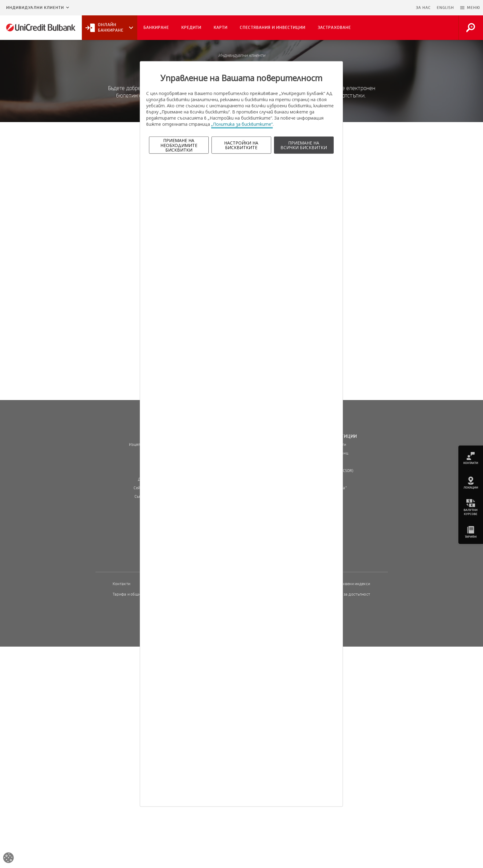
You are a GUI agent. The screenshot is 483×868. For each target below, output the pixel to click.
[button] (470, 8)
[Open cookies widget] (8, 859)
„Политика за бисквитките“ (242, 124)
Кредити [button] (191, 28)
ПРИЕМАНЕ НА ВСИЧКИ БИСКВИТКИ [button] (304, 145)
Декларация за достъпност (345, 594)
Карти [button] (221, 28)
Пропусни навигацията (383, 8)
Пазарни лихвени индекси (346, 584)
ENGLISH (445, 8)
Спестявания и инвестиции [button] (273, 28)
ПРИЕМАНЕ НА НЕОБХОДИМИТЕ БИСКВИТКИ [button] (179, 145)
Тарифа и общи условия (135, 594)
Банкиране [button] (156, 28)
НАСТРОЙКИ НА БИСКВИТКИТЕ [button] (241, 145)
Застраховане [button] (334, 28)
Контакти (121, 584)
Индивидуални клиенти (35, 8)
